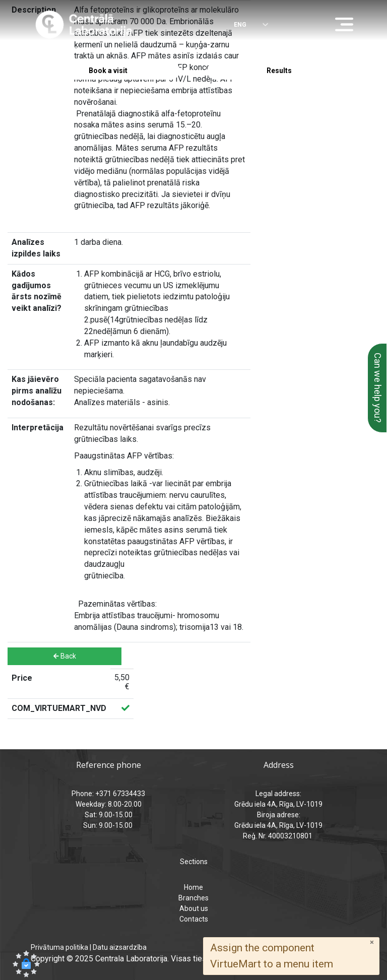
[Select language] (244, 25)
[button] (26, 964)
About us (194, 908)
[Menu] (347, 25)
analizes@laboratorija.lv (255, 51)
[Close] (372, 942)
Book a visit (108, 71)
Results (279, 71)
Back (65, 656)
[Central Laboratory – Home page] (84, 25)
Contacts (194, 919)
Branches (193, 898)
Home (193, 887)
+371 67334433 (70, 51)
